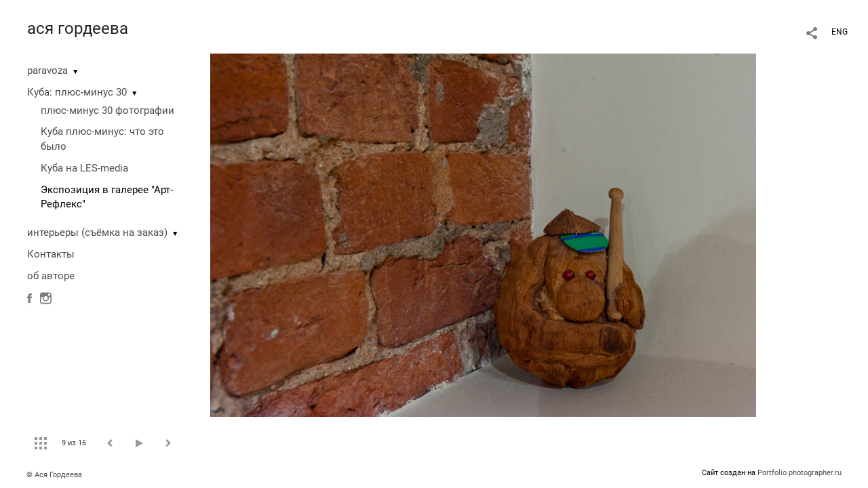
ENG (840, 32)
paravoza (47, 70)
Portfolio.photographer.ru (800, 473)
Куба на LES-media (84, 168)
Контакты (51, 254)
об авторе (51, 276)
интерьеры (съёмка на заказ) (97, 232)
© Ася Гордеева (54, 475)
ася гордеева (78, 28)
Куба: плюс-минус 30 (77, 92)
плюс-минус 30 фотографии (107, 110)
